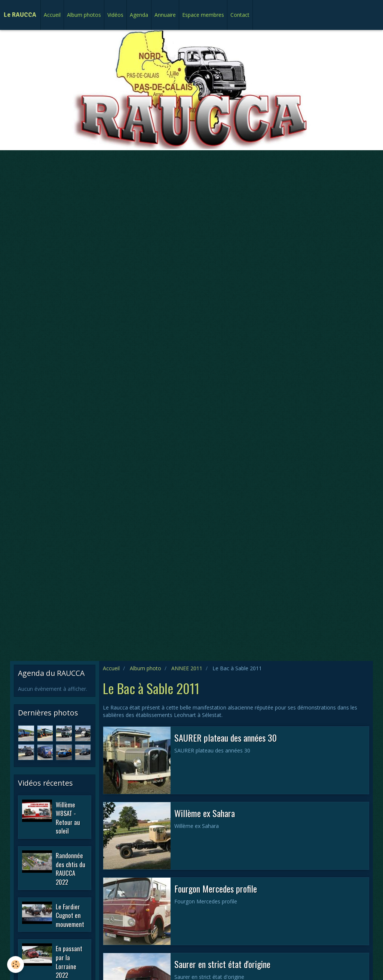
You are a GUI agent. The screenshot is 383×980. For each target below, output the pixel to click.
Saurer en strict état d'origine (222, 964)
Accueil (52, 15)
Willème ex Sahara (205, 813)
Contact (240, 15)
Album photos (84, 15)
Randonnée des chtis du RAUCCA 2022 (71, 869)
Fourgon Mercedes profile (216, 888)
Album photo (145, 668)
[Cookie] (16, 964)
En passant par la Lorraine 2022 (69, 962)
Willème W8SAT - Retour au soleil (68, 817)
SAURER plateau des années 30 (226, 738)
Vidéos (115, 15)
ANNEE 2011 (187, 668)
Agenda (139, 15)
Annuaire (165, 15)
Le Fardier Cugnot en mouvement (70, 915)
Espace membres (203, 15)
